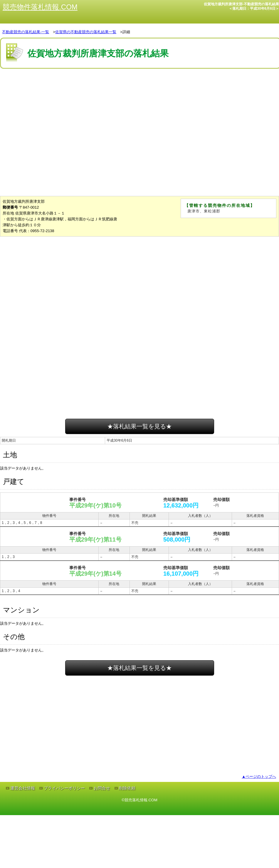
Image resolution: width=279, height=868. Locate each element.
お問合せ (102, 788)
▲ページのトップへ (259, 776)
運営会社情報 (23, 788)
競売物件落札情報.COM (40, 7)
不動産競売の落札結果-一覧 (26, 32)
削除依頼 (127, 788)
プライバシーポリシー (64, 788)
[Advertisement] (139, 88)
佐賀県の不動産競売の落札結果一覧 (86, 32)
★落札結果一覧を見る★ (139, 426)
